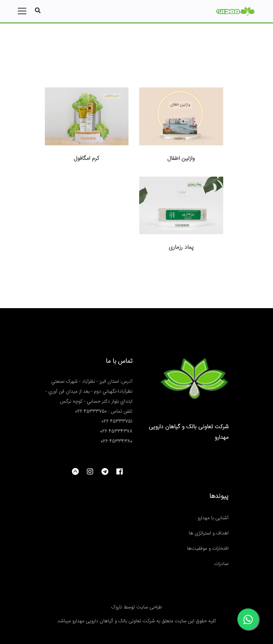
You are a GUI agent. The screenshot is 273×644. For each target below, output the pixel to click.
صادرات (221, 564)
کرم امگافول (86, 159)
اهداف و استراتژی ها (209, 533)
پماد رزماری (181, 248)
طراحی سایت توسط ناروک (136, 607)
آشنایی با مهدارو (213, 518)
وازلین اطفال (181, 159)
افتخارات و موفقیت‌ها (208, 549)
